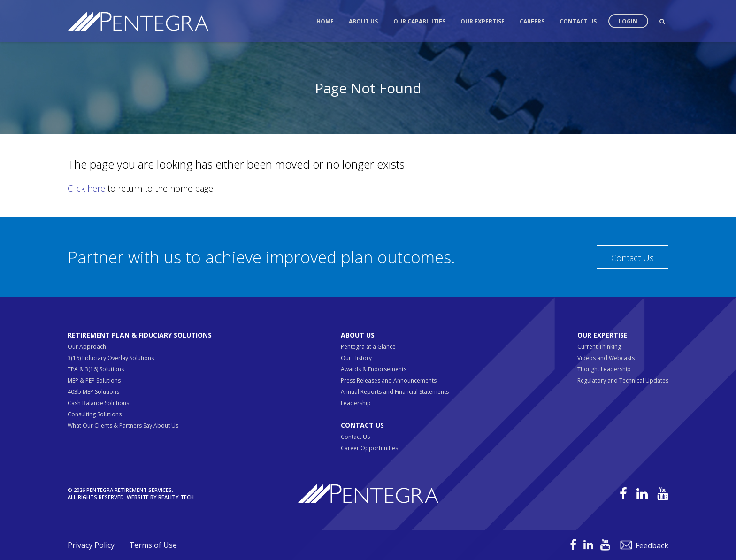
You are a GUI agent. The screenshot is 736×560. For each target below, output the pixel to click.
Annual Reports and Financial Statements (395, 392)
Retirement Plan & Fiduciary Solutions (140, 335)
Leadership (356, 403)
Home (325, 21)
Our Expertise (483, 21)
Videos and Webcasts (606, 358)
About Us (363, 21)
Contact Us (578, 21)
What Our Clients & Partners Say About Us (123, 426)
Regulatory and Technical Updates (623, 380)
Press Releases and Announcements (389, 380)
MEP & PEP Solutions (94, 380)
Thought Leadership (604, 369)
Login (628, 21)
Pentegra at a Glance (368, 347)
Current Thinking (599, 347)
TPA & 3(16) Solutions (96, 369)
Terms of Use (153, 545)
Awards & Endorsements (374, 369)
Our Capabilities (419, 21)
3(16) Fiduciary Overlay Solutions (111, 358)
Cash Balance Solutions (98, 403)
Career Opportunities (369, 448)
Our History (356, 358)
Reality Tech (176, 497)
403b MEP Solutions (93, 392)
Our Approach (87, 347)
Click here (86, 188)
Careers (532, 21)
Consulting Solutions (95, 414)
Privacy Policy (91, 545)
